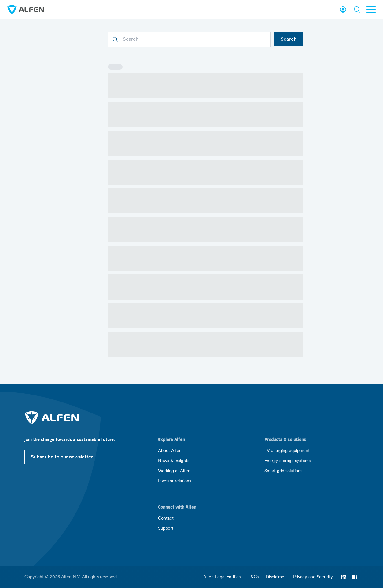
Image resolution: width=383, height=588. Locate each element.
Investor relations (175, 481)
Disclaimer (276, 577)
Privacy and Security (313, 577)
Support (166, 529)
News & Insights (174, 461)
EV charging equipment (287, 451)
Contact (166, 518)
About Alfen (170, 451)
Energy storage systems (287, 461)
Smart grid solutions (283, 471)
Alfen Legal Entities (222, 577)
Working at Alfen (174, 471)
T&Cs (253, 577)
